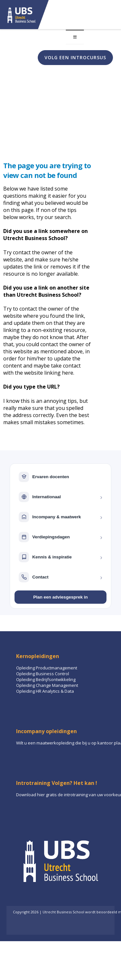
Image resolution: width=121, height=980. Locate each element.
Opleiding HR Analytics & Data (45, 691)
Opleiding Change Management (47, 685)
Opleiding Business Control (43, 674)
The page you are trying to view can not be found (47, 170)
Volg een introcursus (75, 57)
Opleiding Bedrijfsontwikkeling (46, 679)
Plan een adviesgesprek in (60, 597)
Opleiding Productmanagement (47, 668)
